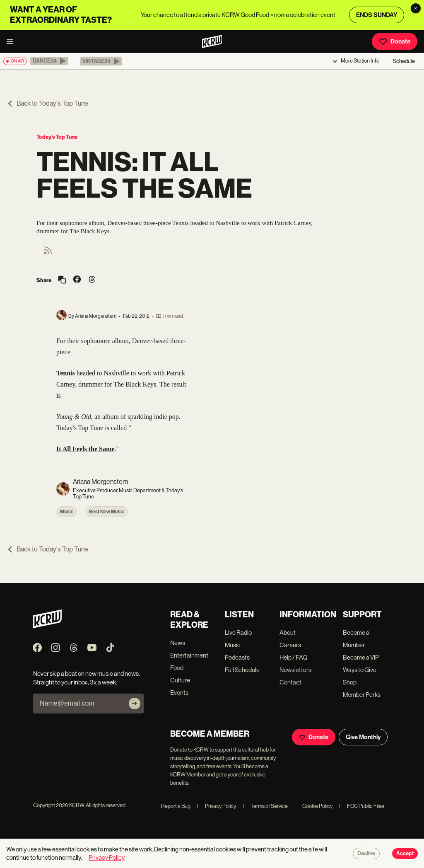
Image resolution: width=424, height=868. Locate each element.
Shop (350, 682)
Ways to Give (360, 670)
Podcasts (237, 657)
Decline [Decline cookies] (366, 853)
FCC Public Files (362, 806)
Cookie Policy (313, 806)
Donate (395, 41)
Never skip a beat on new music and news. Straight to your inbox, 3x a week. (87, 678)
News (178, 643)
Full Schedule (242, 670)
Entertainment (189, 655)
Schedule (404, 61)
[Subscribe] (135, 704)
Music (67, 512)
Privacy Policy (217, 806)
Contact (290, 682)
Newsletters (295, 670)
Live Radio (238, 632)
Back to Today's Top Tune (47, 103)
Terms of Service (265, 806)
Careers (290, 645)
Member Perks (362, 695)
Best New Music (107, 512)
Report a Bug (176, 806)
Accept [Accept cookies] (405, 853)
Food (177, 668)
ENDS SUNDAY (377, 15)
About (288, 632)
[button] (49, 61)
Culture (180, 680)
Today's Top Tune (57, 137)
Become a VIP (361, 657)
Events (179, 693)
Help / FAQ (294, 657)
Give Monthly (363, 737)
